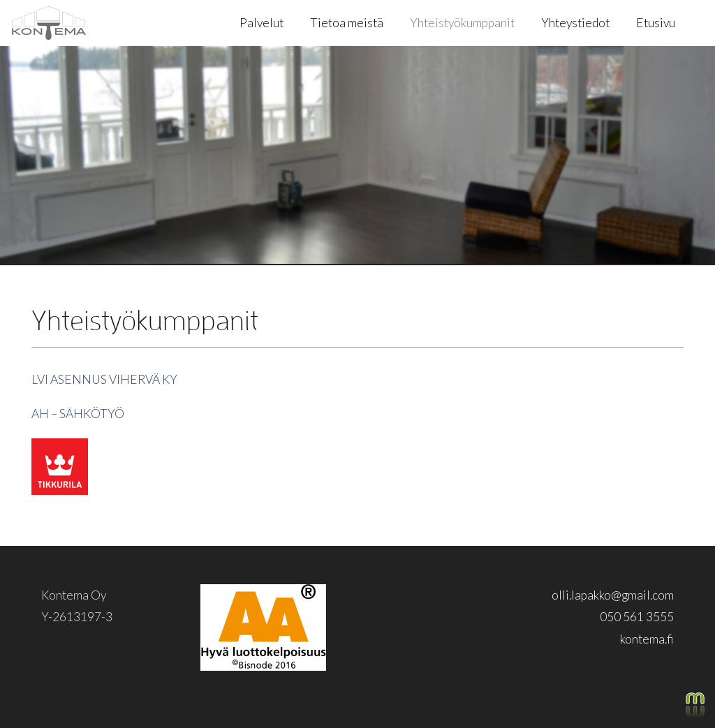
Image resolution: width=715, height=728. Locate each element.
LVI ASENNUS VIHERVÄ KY (104, 379)
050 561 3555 (637, 617)
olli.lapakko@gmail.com (613, 595)
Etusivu (656, 23)
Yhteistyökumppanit (462, 23)
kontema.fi (647, 639)
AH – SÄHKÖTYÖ (78, 414)
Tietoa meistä (347, 23)
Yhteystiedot (575, 23)
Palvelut (261, 23)
